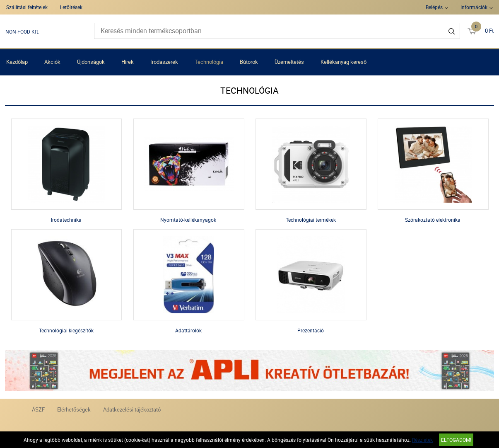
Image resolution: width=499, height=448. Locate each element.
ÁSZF (38, 409)
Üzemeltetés (289, 62)
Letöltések (71, 7)
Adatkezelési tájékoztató (132, 409)
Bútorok (249, 62)
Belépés (434, 7)
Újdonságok (91, 62)
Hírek (128, 62)
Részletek (422, 440)
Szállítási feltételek (27, 7)
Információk (474, 7)
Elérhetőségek (74, 409)
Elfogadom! (456, 440)
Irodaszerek (164, 62)
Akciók (52, 62)
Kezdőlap (17, 62)
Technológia (209, 62)
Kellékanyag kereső (344, 62)
